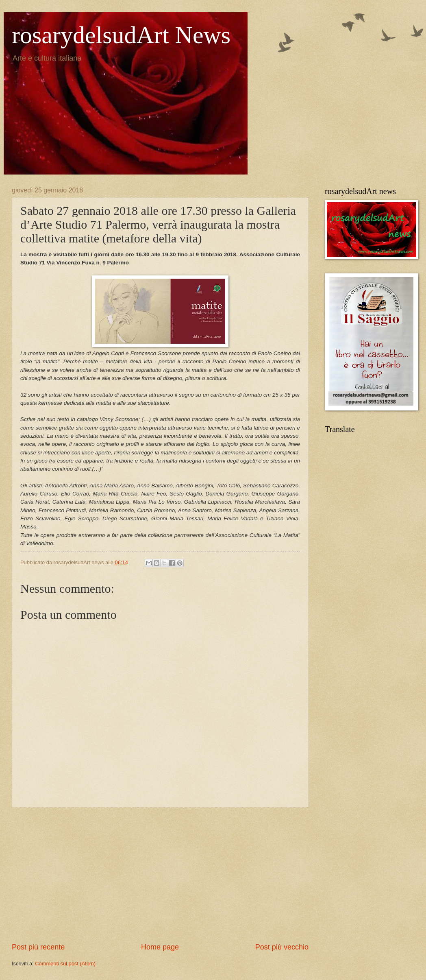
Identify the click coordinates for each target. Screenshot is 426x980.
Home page (160, 947)
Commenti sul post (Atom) (65, 964)
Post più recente (38, 947)
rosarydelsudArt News (121, 35)
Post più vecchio (282, 947)
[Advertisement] (160, 875)
